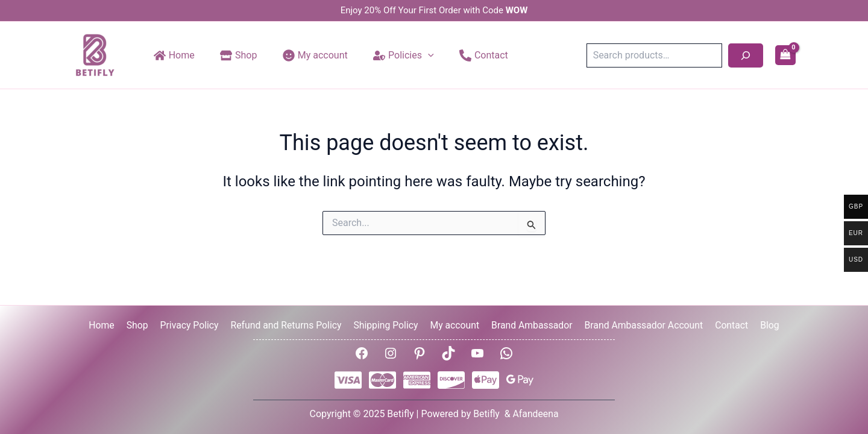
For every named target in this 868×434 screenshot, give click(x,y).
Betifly (487, 414)
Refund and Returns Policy (288, 325)
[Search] (746, 55)
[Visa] (348, 380)
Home (108, 325)
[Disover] (451, 380)
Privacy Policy (192, 325)
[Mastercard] (382, 380)
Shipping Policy (386, 325)
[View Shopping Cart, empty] (785, 55)
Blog (763, 325)
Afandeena (536, 414)
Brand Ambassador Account (641, 325)
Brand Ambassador (530, 325)
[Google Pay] (520, 380)
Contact (727, 325)
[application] (417, 55)
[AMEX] (417, 380)
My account (454, 325)
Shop (142, 325)
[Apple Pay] (486, 380)
